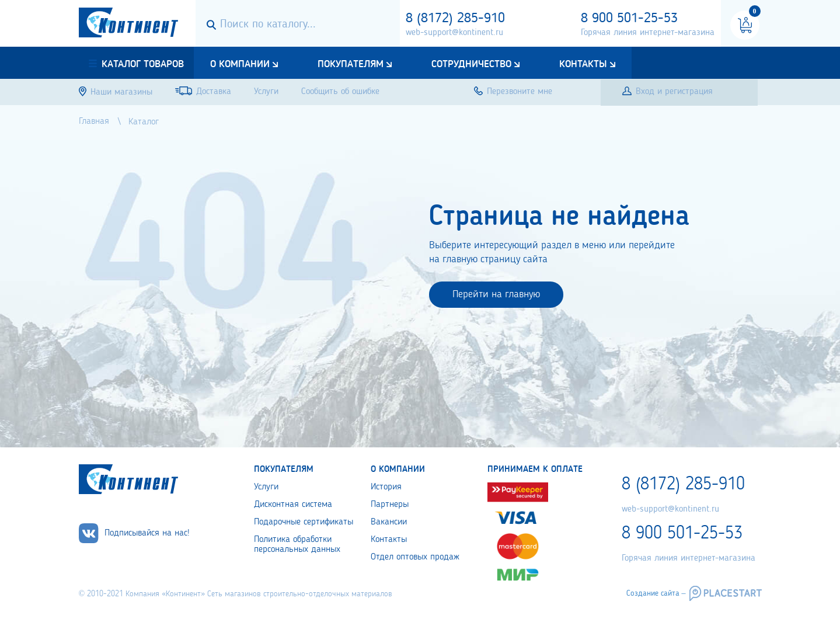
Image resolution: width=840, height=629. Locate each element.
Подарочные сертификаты (304, 522)
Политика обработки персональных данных (297, 545)
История (386, 487)
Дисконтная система (293, 505)
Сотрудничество (471, 64)
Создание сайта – (656, 593)
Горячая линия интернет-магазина (648, 33)
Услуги (266, 487)
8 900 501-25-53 (629, 19)
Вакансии (389, 522)
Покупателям (351, 64)
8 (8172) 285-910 (455, 19)
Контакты (583, 64)
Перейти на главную (496, 294)
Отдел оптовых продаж (415, 557)
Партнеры (390, 505)
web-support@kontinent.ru (454, 33)
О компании (240, 64)
